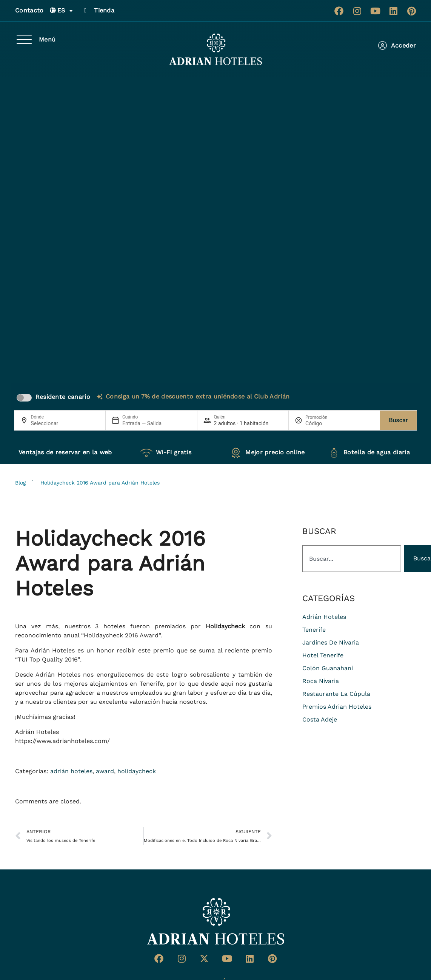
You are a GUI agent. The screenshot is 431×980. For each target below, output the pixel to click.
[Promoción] (323, 423)
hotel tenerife (323, 655)
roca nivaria (321, 681)
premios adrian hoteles (337, 707)
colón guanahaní (328, 668)
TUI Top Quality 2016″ (49, 659)
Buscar (399, 420)
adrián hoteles (71, 771)
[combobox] (352, 558)
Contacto (29, 10)
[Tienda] (85, 11)
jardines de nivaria (331, 642)
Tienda (104, 10)
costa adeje (320, 719)
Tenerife (314, 630)
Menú (47, 39)
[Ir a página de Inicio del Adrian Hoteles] (215, 922)
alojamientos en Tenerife (126, 684)
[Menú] (24, 40)
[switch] (24, 398)
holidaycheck (137, 771)
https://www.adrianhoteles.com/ (62, 741)
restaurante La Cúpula (336, 694)
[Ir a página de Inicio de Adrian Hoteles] (215, 49)
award (105, 771)
